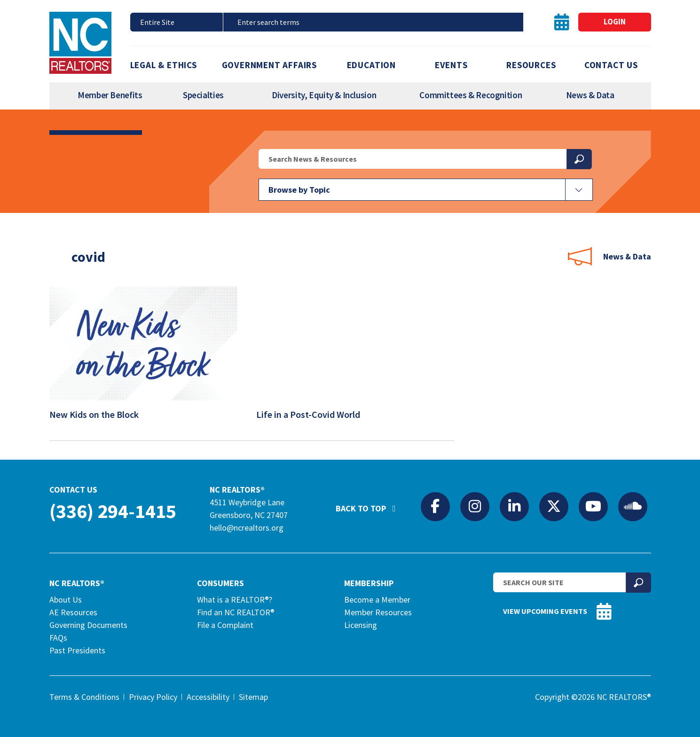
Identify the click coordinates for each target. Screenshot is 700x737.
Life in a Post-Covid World (314, 414)
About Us (66, 600)
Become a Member (377, 600)
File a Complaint (225, 625)
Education (371, 65)
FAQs (58, 638)
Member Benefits (110, 95)
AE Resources (73, 612)
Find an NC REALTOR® (236, 612)
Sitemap (253, 697)
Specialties (203, 95)
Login (615, 22)
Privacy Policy (153, 697)
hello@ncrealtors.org (247, 528)
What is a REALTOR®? (235, 600)
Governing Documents (88, 625)
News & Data (590, 95)
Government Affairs (270, 65)
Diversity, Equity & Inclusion (324, 95)
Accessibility (208, 697)
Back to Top (370, 504)
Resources (531, 65)
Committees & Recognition (471, 95)
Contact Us (611, 65)
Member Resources (378, 612)
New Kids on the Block (100, 414)
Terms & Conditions (84, 697)
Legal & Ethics (164, 65)
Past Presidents (77, 650)
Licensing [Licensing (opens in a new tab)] (361, 625)
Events (451, 65)
